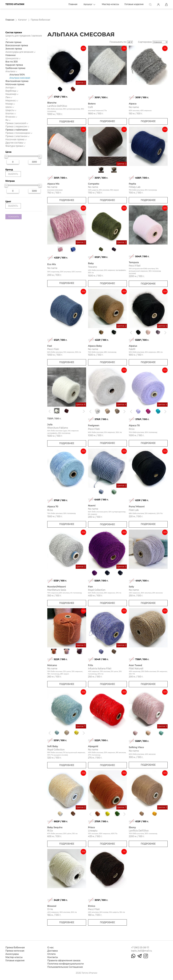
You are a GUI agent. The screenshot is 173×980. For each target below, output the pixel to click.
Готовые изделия (134, 4)
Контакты (53, 957)
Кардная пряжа (14, 65)
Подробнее (67, 122)
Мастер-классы (110, 4)
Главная (73, 4)
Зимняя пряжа (14, 49)
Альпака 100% (17, 75)
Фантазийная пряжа (17, 81)
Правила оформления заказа (64, 960)
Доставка (53, 951)
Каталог (90, 5)
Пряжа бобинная (15, 948)
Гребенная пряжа (15, 68)
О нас (50, 948)
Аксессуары (12, 954)
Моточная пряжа (15, 84)
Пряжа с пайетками (16, 130)
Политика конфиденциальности (65, 964)
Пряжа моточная (15, 951)
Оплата (51, 954)
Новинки (10, 55)
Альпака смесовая (20, 78)
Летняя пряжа (13, 42)
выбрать (13, 174)
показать (14, 217)
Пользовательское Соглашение (65, 967)
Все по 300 (11, 62)
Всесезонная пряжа (17, 45)
